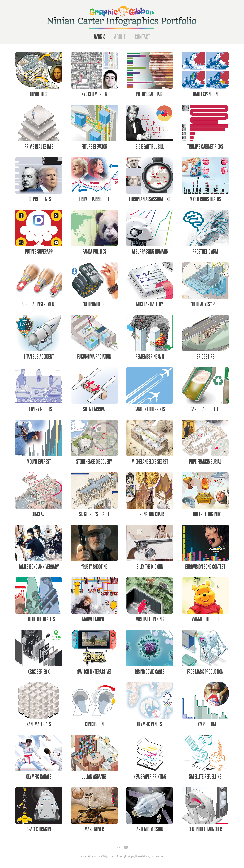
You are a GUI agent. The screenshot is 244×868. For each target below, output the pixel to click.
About (120, 37)
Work (99, 37)
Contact (142, 37)
